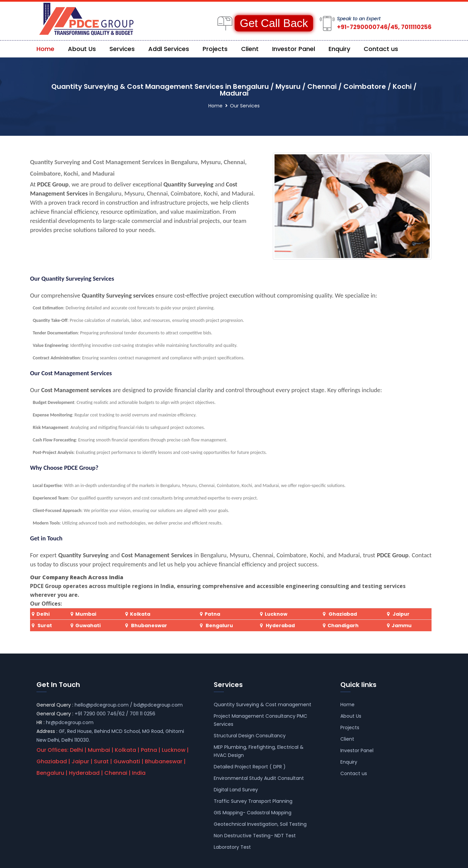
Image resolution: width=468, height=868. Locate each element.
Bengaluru (219, 626)
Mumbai (86, 614)
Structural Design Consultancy (250, 736)
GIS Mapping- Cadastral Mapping (253, 813)
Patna (212, 614)
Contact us (381, 49)
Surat (45, 626)
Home (45, 49)
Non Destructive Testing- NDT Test (255, 836)
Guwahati (88, 626)
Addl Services (169, 49)
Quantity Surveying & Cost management (263, 705)
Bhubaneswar (149, 626)
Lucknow (276, 614)
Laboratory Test (232, 847)
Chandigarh (343, 626)
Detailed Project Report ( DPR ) (250, 767)
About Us (82, 49)
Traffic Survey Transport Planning (253, 801)
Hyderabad (280, 626)
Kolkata (140, 614)
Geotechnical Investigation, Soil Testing (260, 824)
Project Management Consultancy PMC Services (261, 720)
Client (250, 49)
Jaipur (401, 614)
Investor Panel (294, 49)
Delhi (43, 614)
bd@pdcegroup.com (158, 705)
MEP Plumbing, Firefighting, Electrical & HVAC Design (259, 751)
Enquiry (339, 49)
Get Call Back (274, 23)
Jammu (402, 626)
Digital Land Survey (236, 790)
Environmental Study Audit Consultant (259, 778)
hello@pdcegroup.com (102, 705)
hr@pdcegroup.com (70, 722)
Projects (215, 49)
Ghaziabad (343, 614)
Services (122, 49)
